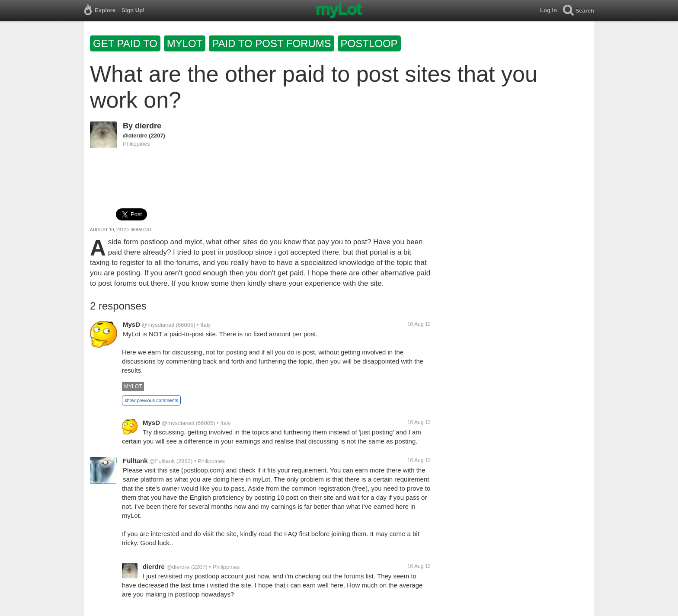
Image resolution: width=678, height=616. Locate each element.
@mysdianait (158, 325)
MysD (131, 324)
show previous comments (151, 400)
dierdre (148, 126)
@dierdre (135, 136)
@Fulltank (162, 461)
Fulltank (135, 461)
